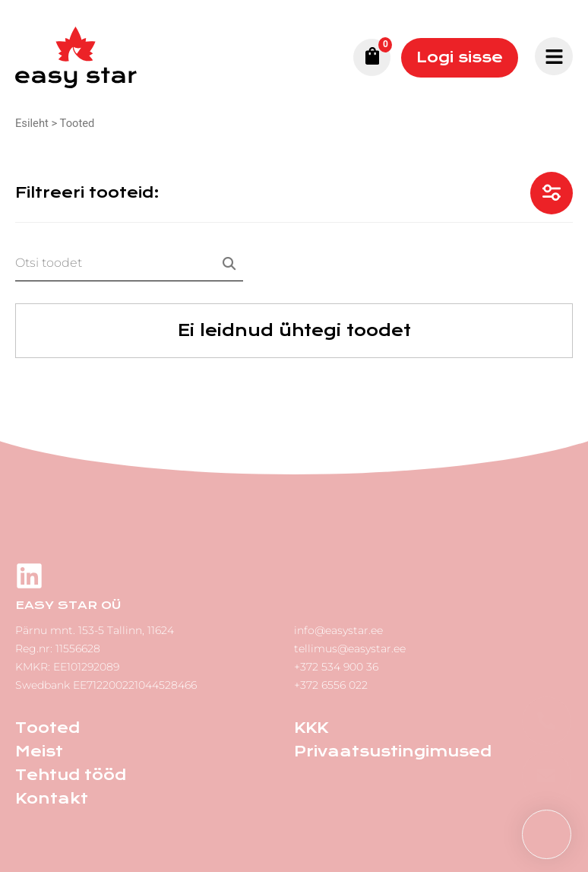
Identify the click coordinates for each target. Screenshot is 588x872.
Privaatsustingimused (393, 752)
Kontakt (52, 799)
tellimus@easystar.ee (350, 648)
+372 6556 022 (331, 685)
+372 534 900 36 (336, 667)
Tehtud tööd (71, 775)
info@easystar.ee (338, 630)
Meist (39, 752)
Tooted (47, 728)
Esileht (32, 123)
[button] (547, 834)
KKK (311, 728)
